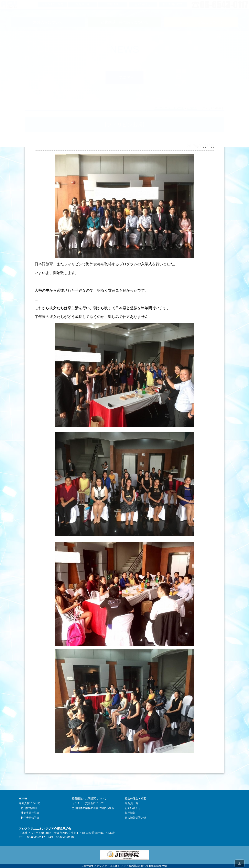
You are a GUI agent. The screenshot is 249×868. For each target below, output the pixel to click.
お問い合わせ (133, 808)
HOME (23, 799)
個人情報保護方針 (136, 818)
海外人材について (30, 803)
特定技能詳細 (29, 808)
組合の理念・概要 (136, 799)
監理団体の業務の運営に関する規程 (93, 808)
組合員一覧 (132, 803)
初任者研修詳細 (30, 818)
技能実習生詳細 (30, 813)
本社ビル (28, 833)
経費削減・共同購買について (89, 799)
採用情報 (130, 813)
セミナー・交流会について (88, 803)
